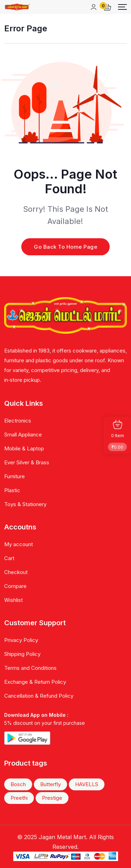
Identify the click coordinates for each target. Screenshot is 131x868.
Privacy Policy (21, 640)
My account (19, 544)
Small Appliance (23, 435)
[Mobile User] (94, 7)
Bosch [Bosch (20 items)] (18, 784)
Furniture (14, 476)
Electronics (18, 421)
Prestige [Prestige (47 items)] (52, 798)
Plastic (12, 490)
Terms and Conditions (30, 668)
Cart (9, 558)
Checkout (16, 572)
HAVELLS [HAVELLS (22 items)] (87, 784)
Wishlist (13, 600)
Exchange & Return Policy (35, 682)
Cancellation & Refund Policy (39, 696)
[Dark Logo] (17, 7)
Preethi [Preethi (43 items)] (19, 798)
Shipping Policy (22, 654)
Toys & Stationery (25, 504)
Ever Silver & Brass (27, 462)
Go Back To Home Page (65, 247)
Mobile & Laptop (24, 448)
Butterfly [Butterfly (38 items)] (50, 784)
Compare (15, 586)
